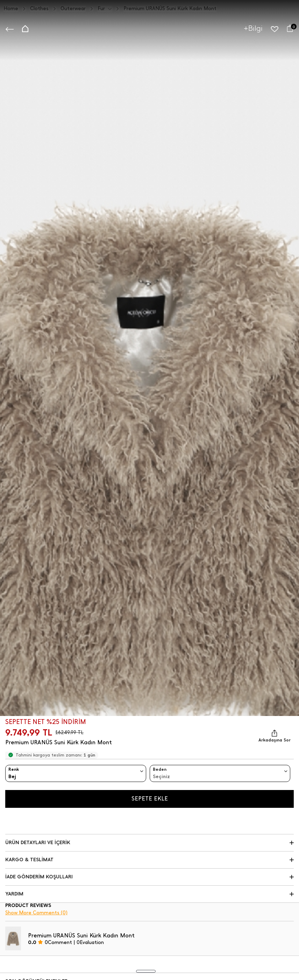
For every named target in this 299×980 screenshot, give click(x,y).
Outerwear (73, 9)
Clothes (39, 9)
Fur (101, 9)
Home (11, 9)
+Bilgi (253, 28)
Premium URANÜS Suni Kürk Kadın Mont (170, 9)
